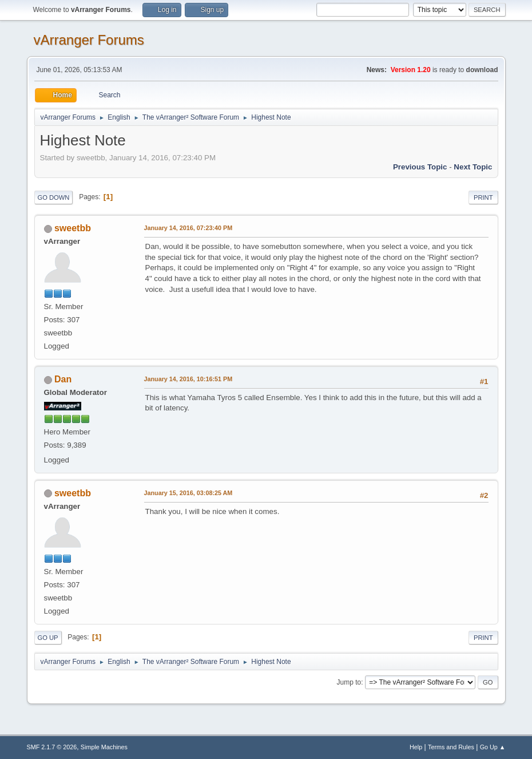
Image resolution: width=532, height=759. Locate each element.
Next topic (473, 167)
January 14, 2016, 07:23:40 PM (188, 228)
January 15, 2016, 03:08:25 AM (188, 493)
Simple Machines (104, 747)
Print (483, 197)
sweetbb (73, 228)
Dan (63, 379)
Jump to (349, 682)
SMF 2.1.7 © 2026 (52, 747)
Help (416, 747)
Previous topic (420, 167)
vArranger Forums (89, 40)
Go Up (48, 638)
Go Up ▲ (493, 747)
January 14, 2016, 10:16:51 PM (188, 379)
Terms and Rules (451, 747)
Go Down (54, 197)
